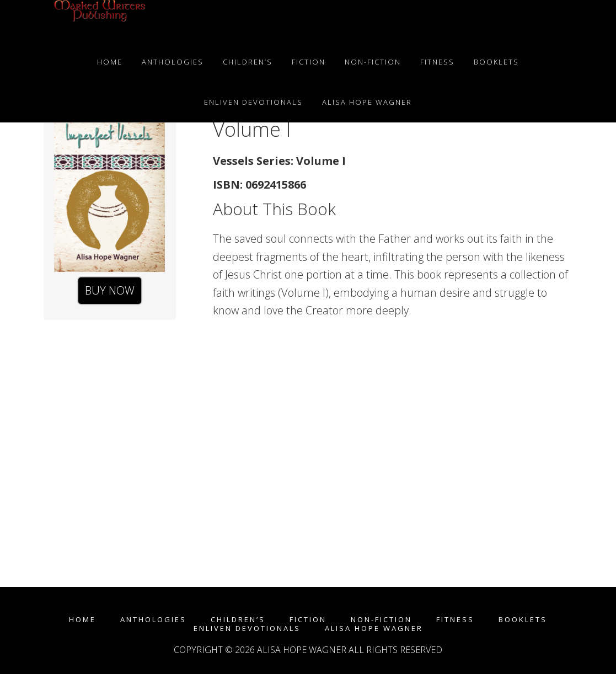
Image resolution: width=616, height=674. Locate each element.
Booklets (523, 620)
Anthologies (153, 620)
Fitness (455, 620)
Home (82, 620)
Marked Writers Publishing (99, 21)
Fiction (308, 620)
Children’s (238, 620)
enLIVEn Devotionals (247, 628)
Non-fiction (381, 620)
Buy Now (110, 290)
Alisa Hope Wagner (374, 628)
